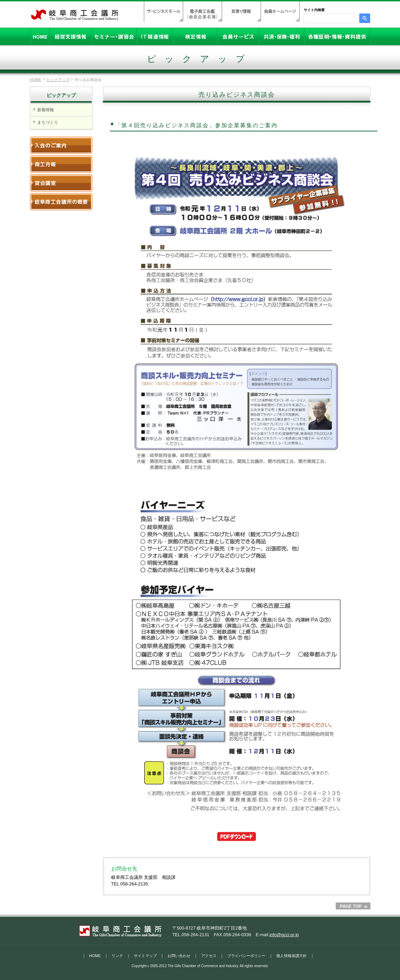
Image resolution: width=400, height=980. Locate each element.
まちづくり (48, 122)
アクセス (209, 956)
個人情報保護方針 (292, 956)
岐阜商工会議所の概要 (61, 202)
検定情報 (195, 37)
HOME (40, 37)
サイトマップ (145, 956)
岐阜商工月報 (61, 164)
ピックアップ (58, 80)
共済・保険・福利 (282, 37)
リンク (117, 956)
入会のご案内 (61, 145)
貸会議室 (61, 183)
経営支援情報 (71, 37)
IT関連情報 (155, 37)
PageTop (353, 906)
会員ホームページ (280, 11)
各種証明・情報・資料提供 (337, 37)
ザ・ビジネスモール (163, 11)
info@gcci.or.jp (284, 935)
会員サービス (238, 37)
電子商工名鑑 (202, 11)
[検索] (328, 18)
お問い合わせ (179, 956)
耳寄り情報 (241, 11)
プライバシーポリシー (246, 956)
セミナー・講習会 (114, 37)
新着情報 (46, 110)
